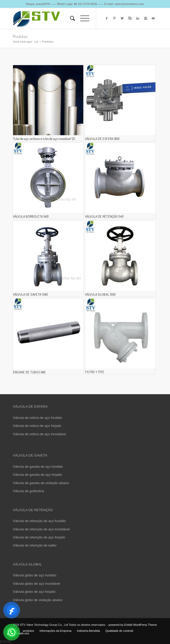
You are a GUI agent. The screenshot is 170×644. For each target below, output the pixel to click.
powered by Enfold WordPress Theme (133, 625)
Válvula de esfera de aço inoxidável (39, 434)
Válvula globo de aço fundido (34, 575)
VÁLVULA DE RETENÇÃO (33, 510)
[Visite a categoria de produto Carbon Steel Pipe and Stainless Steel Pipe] (48, 103)
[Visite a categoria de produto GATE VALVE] (48, 259)
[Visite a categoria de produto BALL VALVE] (120, 103)
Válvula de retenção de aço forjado (39, 537)
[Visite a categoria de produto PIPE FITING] (48, 336)
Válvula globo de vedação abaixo (38, 600)
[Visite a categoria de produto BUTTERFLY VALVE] (48, 181)
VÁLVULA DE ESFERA (30, 406)
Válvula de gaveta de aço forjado (37, 475)
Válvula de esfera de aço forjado (37, 426)
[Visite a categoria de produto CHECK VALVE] (120, 181)
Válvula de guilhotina (28, 491)
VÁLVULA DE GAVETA (30, 455)
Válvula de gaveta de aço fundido (38, 467)
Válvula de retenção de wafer (35, 545)
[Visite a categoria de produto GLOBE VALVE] (120, 259)
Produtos (20, 36)
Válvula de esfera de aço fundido (37, 418)
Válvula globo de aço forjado (34, 592)
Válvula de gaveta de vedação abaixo (41, 483)
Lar (36, 42)
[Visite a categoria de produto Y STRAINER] (120, 336)
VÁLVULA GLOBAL (27, 564)
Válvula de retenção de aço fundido (39, 521)
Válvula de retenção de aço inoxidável (41, 529)
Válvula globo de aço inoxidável (36, 584)
